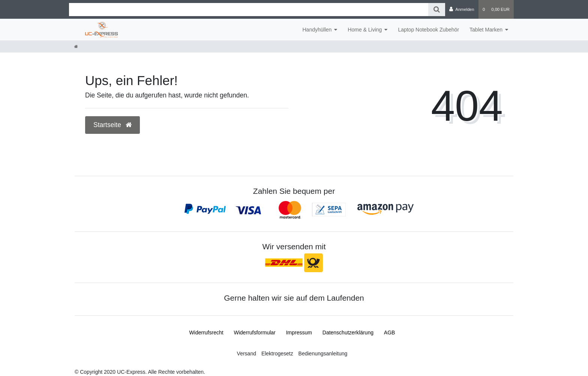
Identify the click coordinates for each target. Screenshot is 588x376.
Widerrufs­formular (255, 333)
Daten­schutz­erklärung (348, 333)
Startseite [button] (112, 125)
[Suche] (437, 10)
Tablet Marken (486, 30)
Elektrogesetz (277, 354)
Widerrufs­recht (206, 333)
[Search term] (249, 10)
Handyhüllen (317, 30)
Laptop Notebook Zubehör (428, 30)
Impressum (299, 333)
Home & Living (365, 30)
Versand (247, 354)
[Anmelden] (462, 9)
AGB (390, 333)
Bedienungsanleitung (323, 354)
